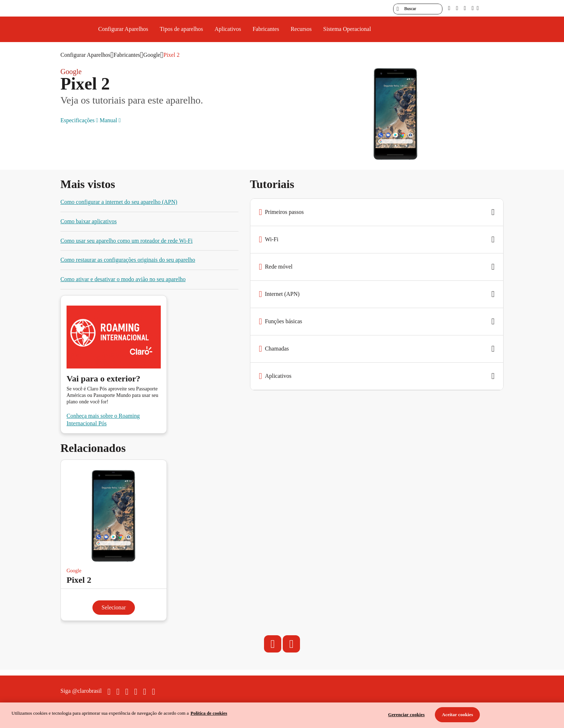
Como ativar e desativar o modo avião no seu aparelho (123, 279)
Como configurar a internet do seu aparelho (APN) (119, 202)
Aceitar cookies (458, 715)
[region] (282, 715)
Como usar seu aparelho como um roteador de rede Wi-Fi (126, 241)
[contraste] (465, 8)
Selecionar (114, 607)
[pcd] (449, 8)
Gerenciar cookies (406, 715)
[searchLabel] (418, 9)
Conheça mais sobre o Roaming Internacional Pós (103, 420)
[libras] (457, 8)
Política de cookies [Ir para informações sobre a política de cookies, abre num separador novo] (209, 713)
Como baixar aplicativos (88, 221)
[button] (377, 212)
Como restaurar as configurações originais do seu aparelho (128, 260)
